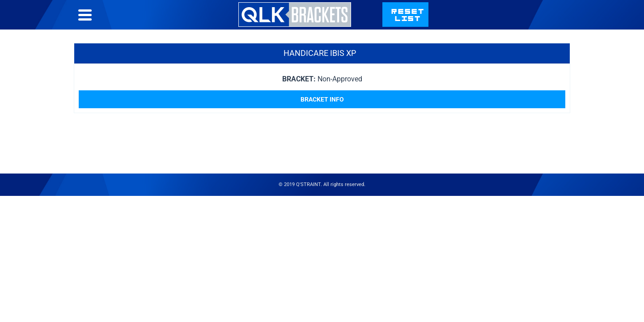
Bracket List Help (401, 23)
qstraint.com (540, 23)
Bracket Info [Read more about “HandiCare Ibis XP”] (322, 117)
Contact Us (472, 23)
